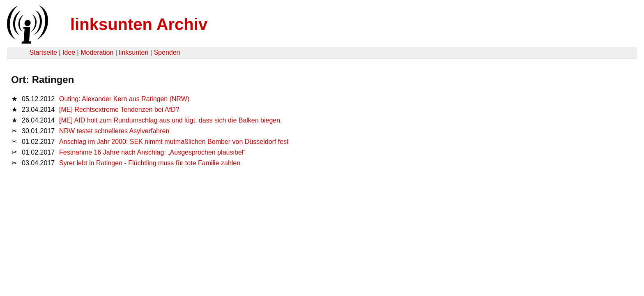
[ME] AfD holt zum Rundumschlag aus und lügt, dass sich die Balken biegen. (171, 120)
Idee (69, 52)
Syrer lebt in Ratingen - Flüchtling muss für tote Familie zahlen (150, 163)
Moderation (97, 52)
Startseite (43, 52)
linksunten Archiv (139, 24)
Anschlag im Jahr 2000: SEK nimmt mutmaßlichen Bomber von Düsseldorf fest (174, 142)
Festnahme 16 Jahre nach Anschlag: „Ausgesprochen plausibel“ (152, 152)
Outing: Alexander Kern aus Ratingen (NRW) (124, 99)
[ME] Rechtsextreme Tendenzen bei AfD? (119, 110)
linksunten (133, 52)
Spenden (167, 52)
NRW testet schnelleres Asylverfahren (114, 131)
